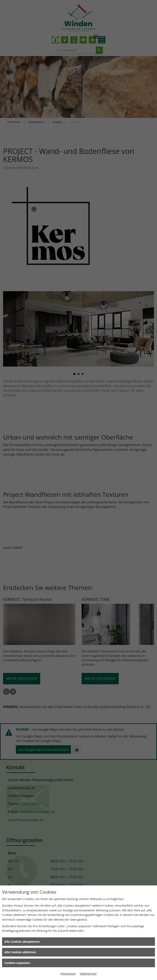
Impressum (68, 974)
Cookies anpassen (17, 963)
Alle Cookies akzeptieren (22, 942)
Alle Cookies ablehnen (20, 952)
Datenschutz (88, 974)
